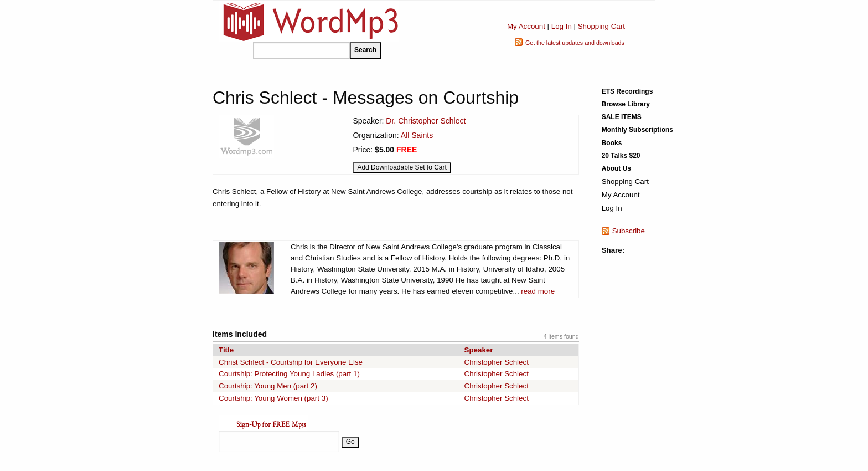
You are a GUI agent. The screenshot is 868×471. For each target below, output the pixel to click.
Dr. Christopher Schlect (426, 121)
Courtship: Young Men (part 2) (268, 386)
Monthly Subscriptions (637, 130)
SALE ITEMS (622, 117)
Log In (562, 26)
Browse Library (626, 104)
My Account (526, 26)
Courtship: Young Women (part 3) (273, 398)
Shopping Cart (601, 26)
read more (538, 291)
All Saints (417, 135)
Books (612, 143)
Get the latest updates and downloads (575, 43)
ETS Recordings (627, 91)
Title (226, 350)
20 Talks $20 (621, 156)
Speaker (479, 350)
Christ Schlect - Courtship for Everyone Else (291, 362)
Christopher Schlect (497, 362)
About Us (616, 168)
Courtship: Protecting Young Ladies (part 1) (289, 374)
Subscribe (629, 231)
